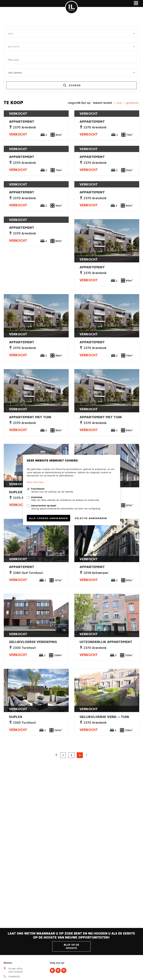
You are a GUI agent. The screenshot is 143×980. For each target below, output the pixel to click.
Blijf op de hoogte (71, 946)
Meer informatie (35, 482)
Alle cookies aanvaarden (49, 518)
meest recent (103, 103)
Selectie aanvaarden (91, 518)
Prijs (119, 103)
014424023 (14, 977)
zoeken (71, 86)
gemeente (132, 103)
